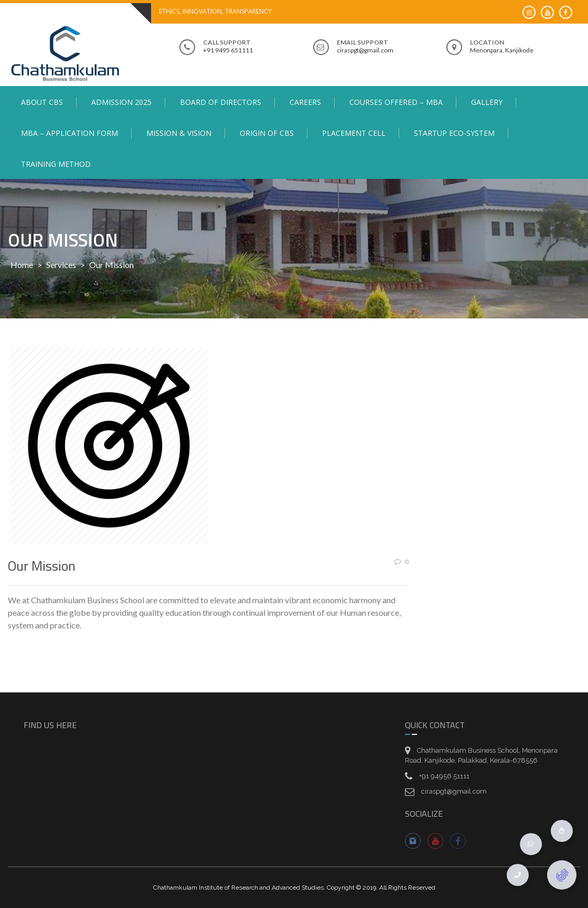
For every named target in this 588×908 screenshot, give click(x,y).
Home (22, 265)
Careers (305, 102)
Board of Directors (221, 102)
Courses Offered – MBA (396, 102)
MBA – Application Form (70, 133)
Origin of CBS (267, 133)
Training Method (56, 164)
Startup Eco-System (454, 133)
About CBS (42, 102)
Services (61, 265)
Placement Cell (354, 133)
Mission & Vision (179, 133)
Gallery (487, 102)
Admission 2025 (121, 102)
